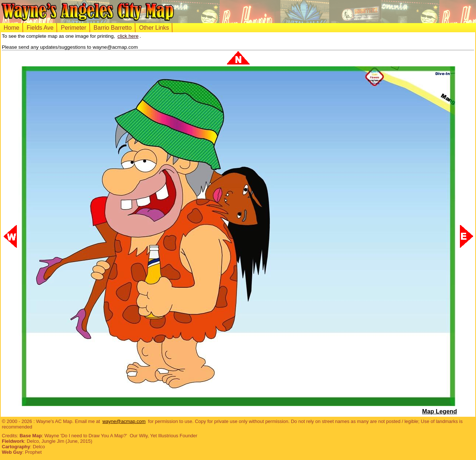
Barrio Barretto (113, 28)
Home (12, 28)
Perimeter (73, 28)
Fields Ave (40, 28)
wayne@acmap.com (124, 421)
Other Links (154, 28)
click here (128, 36)
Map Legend (440, 411)
